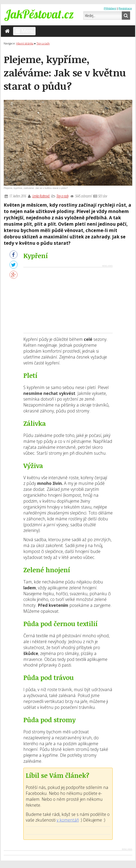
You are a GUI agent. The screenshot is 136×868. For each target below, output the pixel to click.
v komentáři (68, 820)
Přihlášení (110, 8)
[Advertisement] (68, 300)
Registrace (125, 8)
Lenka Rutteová (41, 196)
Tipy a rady (62, 196)
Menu (24, 31)
